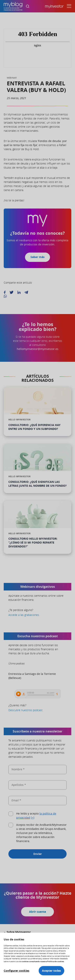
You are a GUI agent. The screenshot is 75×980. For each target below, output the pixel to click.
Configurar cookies (17, 971)
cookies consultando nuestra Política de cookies (43, 961)
